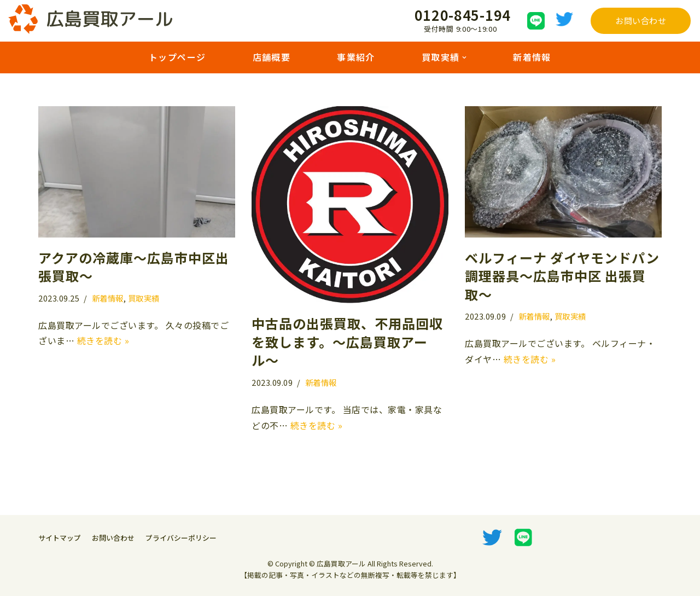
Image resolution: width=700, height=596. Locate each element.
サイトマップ (60, 538)
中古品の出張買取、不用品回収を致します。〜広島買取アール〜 (347, 342)
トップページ (177, 57)
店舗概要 (271, 57)
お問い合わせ (641, 21)
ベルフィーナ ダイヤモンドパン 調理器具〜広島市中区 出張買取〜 (562, 276)
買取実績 (144, 298)
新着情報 (532, 57)
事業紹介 (356, 57)
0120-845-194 (463, 15)
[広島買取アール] (90, 19)
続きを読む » (103, 340)
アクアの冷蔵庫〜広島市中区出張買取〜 (134, 267)
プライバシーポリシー (181, 538)
